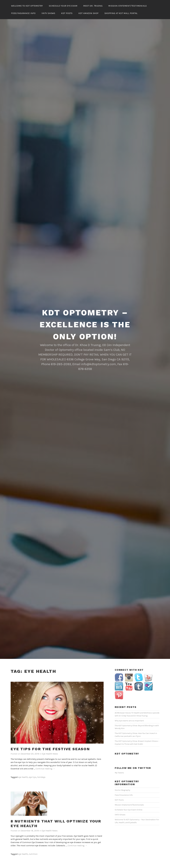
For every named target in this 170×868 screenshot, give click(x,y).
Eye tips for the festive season (50, 741)
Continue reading (45, 761)
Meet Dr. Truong (93, 6)
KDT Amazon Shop (89, 13)
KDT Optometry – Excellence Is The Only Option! (85, 317)
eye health (23, 769)
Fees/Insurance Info (23, 13)
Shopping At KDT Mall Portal (121, 13)
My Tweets (119, 765)
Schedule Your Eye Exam (63, 6)
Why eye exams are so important (129, 713)
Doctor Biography (122, 782)
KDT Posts (67, 13)
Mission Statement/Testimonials (128, 6)
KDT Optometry (127, 746)
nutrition (33, 846)
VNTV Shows (48, 13)
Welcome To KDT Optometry (27, 6)
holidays (41, 769)
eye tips (33, 769)
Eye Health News (50, 746)
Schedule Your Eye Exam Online (129, 802)
